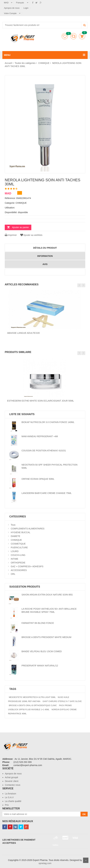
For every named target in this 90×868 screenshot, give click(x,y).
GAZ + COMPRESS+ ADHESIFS (27, 566)
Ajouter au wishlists (31, 235)
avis (45, 264)
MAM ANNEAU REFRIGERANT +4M (40, 436)
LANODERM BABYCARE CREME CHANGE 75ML (47, 493)
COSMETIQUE (18, 544)
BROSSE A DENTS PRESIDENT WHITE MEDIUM (46, 637)
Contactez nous (13, 785)
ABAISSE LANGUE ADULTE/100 (23, 333)
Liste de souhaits (65, 36)
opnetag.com (45, 863)
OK (84, 814)
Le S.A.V (9, 797)
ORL (13, 574)
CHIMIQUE (44, 63)
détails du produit (45, 248)
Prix (7, 805)
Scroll (86, 860)
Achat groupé (11, 777)
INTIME (14, 559)
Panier (82, 36)
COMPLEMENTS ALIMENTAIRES (28, 529)
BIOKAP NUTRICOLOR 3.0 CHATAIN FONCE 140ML (48, 422)
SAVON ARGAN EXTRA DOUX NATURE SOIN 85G (47, 595)
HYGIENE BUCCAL (21, 532)
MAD (6, 3)
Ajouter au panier (20, 227)
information (45, 256)
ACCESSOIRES (19, 570)
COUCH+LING (18, 555)
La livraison (11, 794)
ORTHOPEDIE (18, 563)
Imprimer (11, 235)
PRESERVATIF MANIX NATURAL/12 (40, 666)
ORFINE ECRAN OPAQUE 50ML (38, 479)
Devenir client (12, 781)
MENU (7, 55)
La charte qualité (13, 801)
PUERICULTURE (19, 548)
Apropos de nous (12, 8)
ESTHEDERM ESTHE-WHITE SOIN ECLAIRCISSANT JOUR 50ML (40, 401)
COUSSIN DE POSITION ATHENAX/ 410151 (44, 451)
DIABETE (16, 536)
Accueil (8, 63)
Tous (13, 525)
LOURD (15, 551)
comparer (73, 36)
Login (26, 8)
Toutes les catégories (25, 63)
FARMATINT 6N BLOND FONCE (38, 623)
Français (20, 3)
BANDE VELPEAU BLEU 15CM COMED (42, 651)
